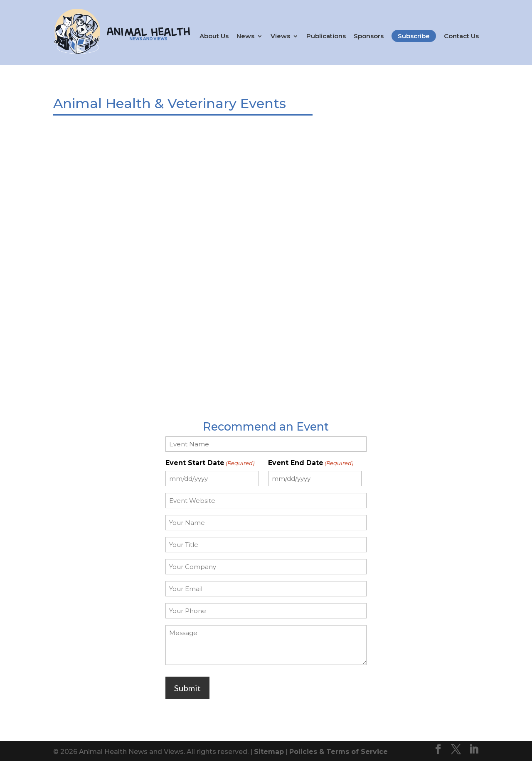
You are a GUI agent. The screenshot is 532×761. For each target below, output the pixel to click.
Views (280, 36)
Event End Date (311, 461)
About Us (214, 36)
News (245, 36)
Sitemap (269, 750)
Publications (326, 36)
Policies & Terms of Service (339, 750)
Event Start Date (210, 461)
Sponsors (369, 36)
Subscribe (414, 36)
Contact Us (461, 36)
